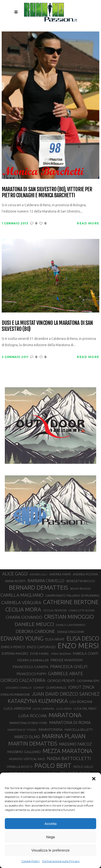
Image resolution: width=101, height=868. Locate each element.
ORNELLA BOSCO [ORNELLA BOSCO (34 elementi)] (20, 767)
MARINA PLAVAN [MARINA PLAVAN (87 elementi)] (64, 736)
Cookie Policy (30, 861)
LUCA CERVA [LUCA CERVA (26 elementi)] (64, 709)
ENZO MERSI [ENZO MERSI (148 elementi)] (78, 646)
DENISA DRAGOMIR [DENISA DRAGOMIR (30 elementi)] (71, 632)
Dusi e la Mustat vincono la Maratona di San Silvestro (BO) (47, 326)
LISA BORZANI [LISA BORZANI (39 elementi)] (81, 702)
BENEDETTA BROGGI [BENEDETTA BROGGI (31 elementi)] (81, 581)
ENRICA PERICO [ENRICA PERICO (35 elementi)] (13, 647)
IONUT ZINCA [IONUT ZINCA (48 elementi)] (81, 687)
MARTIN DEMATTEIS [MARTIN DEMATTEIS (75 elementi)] (33, 743)
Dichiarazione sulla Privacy (61, 861)
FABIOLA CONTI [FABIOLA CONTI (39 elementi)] (86, 653)
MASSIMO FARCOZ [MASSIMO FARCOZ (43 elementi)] (75, 744)
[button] (94, 779)
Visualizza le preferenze (50, 850)
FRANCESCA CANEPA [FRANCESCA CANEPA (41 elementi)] (30, 667)
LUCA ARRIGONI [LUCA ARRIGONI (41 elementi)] (17, 708)
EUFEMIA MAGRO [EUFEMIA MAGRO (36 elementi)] (15, 653)
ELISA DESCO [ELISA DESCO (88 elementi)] (83, 639)
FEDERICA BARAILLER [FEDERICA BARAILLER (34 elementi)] (33, 660)
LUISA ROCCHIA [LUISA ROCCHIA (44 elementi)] (33, 716)
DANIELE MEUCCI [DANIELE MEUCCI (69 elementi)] (34, 624)
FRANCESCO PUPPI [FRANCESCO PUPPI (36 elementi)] (31, 674)
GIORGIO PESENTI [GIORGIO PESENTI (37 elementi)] (61, 681)
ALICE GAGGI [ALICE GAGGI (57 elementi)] (15, 574)
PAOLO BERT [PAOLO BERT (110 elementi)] (53, 765)
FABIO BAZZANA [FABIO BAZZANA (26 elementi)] (61, 654)
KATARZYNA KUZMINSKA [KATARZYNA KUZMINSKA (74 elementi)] (38, 701)
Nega (51, 837)
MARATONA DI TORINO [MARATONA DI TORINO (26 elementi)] (22, 730)
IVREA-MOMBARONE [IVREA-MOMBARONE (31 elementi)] (15, 694)
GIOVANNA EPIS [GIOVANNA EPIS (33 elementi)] (88, 681)
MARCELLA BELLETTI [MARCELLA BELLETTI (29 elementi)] (79, 730)
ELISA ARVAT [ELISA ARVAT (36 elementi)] (55, 639)
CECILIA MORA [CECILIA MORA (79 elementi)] (23, 609)
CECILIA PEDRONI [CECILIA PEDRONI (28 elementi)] (55, 610)
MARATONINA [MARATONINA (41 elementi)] (51, 729)
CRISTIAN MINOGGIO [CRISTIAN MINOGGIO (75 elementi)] (69, 617)
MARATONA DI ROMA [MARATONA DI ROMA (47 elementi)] (70, 722)
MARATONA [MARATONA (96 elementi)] (65, 715)
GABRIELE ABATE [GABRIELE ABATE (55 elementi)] (66, 673)
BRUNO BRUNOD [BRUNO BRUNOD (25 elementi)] (81, 589)
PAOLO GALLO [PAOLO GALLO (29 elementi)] (83, 767)
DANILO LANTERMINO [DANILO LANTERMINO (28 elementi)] (71, 625)
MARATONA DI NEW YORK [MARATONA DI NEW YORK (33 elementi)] (28, 723)
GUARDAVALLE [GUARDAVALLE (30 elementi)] (56, 687)
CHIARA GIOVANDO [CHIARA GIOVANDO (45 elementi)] (24, 617)
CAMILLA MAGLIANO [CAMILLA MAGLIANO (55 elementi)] (22, 595)
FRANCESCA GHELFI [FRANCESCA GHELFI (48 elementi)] (69, 666)
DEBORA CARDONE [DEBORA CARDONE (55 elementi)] (35, 631)
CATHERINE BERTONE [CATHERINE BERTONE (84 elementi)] (71, 602)
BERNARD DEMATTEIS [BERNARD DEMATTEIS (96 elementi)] (39, 587)
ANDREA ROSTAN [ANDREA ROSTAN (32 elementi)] (85, 574)
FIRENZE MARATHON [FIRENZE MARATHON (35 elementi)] (67, 660)
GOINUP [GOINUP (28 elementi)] (39, 688)
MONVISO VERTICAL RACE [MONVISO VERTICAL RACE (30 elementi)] (27, 759)
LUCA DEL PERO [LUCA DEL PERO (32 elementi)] (85, 709)
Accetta (50, 824)
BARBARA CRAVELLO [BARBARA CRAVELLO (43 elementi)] (46, 581)
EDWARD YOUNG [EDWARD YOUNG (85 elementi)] (22, 638)
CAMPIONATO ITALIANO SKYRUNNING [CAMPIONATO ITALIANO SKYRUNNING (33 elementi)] (72, 595)
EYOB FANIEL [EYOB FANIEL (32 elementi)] (40, 654)
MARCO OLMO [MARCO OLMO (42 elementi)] (27, 737)
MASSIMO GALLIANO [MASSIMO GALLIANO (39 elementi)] (24, 752)
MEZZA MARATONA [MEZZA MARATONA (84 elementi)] (67, 751)
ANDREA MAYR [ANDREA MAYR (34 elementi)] (60, 574)
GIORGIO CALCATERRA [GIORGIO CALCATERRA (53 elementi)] (23, 680)
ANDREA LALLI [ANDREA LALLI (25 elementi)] (38, 574)
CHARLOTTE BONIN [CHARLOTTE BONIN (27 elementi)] (82, 610)
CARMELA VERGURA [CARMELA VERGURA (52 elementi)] (21, 602)
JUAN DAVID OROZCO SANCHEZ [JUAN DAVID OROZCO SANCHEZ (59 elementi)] (66, 694)
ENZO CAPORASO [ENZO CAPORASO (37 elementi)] (41, 647)
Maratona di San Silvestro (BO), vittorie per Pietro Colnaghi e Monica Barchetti (47, 192)
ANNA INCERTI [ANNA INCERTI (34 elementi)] (15, 581)
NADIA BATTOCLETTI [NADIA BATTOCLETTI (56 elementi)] (69, 758)
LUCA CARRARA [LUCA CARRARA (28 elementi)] (44, 709)
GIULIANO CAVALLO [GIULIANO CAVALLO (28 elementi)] (19, 688)
